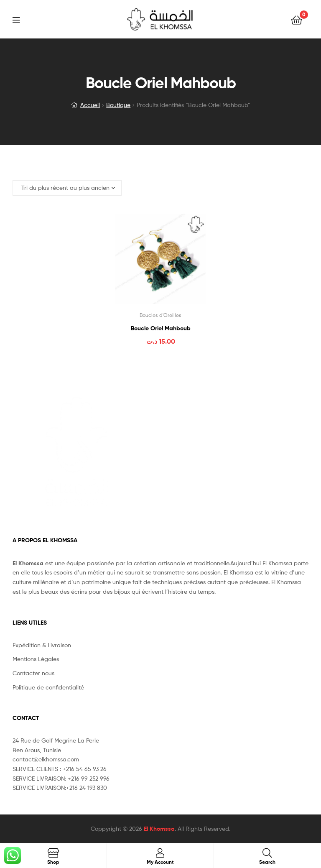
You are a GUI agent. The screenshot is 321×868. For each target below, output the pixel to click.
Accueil (90, 105)
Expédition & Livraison (42, 645)
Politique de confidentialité (48, 687)
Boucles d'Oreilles (160, 315)
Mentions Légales (36, 659)
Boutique (118, 105)
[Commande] (67, 188)
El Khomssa (159, 829)
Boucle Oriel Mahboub (161, 328)
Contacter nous (33, 673)
